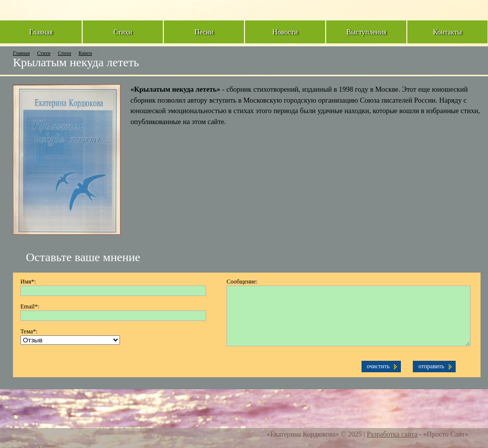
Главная (21, 53)
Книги (85, 53)
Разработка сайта (392, 434)
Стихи (44, 53)
